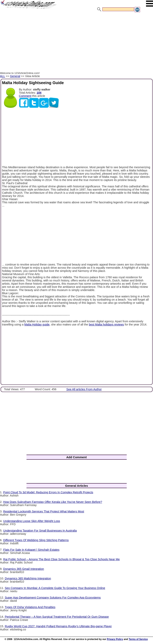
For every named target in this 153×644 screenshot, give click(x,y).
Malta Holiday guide (37, 324)
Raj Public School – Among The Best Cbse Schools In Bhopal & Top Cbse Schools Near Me (61, 559)
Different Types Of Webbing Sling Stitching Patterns (36, 540)
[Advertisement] (76, 42)
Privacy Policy (115, 639)
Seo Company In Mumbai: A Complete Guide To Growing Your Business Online (55, 588)
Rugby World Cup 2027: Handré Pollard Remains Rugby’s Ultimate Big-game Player (58, 626)
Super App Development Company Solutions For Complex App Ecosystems (53, 598)
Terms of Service (138, 639)
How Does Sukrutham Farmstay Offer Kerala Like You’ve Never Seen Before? (53, 502)
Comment (25, 96)
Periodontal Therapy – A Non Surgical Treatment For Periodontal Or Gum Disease (57, 617)
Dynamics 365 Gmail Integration (24, 569)
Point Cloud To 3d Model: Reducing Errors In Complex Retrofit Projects (48, 492)
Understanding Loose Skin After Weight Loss (32, 521)
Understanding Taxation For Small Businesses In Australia (40, 531)
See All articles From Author (84, 389)
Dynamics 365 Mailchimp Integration (28, 578)
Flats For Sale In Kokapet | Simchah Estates (31, 550)
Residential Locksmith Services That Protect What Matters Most (44, 511)
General (15, 76)
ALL (2, 76)
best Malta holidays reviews (106, 324)
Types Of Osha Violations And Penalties (30, 607)
